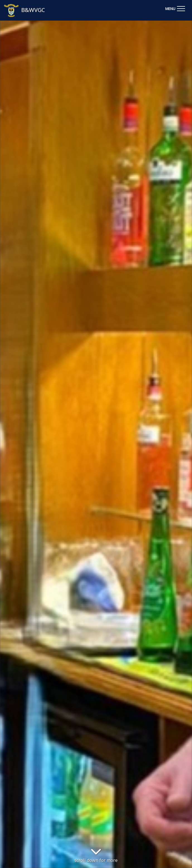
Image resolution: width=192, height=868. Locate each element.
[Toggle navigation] (175, 8)
